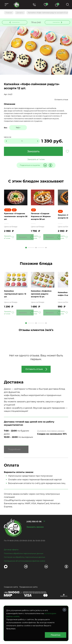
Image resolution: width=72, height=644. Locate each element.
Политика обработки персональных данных (24, 584)
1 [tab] (26, 265)
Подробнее (14, 480)
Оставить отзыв (61, 103)
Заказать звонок (35, 558)
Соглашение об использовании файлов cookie (25, 592)
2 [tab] (36, 265)
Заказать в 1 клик (36, 163)
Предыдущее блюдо (14, 24)
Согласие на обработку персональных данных (25, 588)
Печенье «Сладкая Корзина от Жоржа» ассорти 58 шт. (42, 232)
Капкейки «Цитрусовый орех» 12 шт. (15, 323)
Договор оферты (11, 580)
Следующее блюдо (56, 24)
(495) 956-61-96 (34, 552)
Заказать (33, 155)
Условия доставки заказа (51, 462)
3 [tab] (46, 265)
